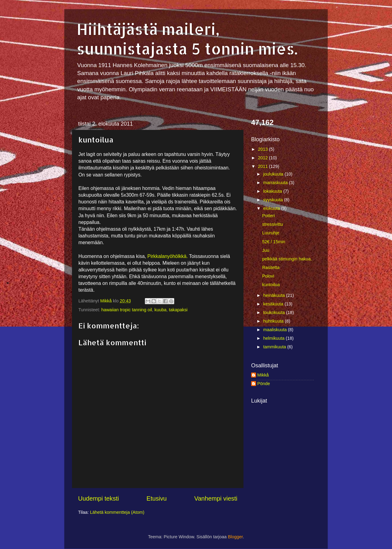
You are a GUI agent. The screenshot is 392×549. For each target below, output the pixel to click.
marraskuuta (276, 183)
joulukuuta (274, 174)
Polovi (268, 276)
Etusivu (156, 498)
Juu (266, 250)
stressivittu (273, 224)
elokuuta (272, 208)
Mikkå (263, 375)
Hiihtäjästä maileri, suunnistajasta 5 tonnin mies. (187, 39)
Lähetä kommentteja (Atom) (117, 512)
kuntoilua (271, 285)
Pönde (264, 384)
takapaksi (178, 310)
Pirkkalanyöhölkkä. (168, 256)
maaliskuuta (276, 330)
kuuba (160, 310)
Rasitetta (271, 267)
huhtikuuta (274, 321)
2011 (263, 166)
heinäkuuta (275, 295)
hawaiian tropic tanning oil (127, 310)
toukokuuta (275, 312)
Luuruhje (271, 233)
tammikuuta (275, 347)
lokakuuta (273, 191)
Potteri (269, 216)
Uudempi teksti (98, 498)
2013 (263, 149)
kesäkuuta (274, 304)
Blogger (235, 537)
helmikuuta (275, 338)
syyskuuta (274, 200)
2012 (263, 158)
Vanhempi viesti (216, 498)
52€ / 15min (274, 242)
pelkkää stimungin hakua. (287, 259)
